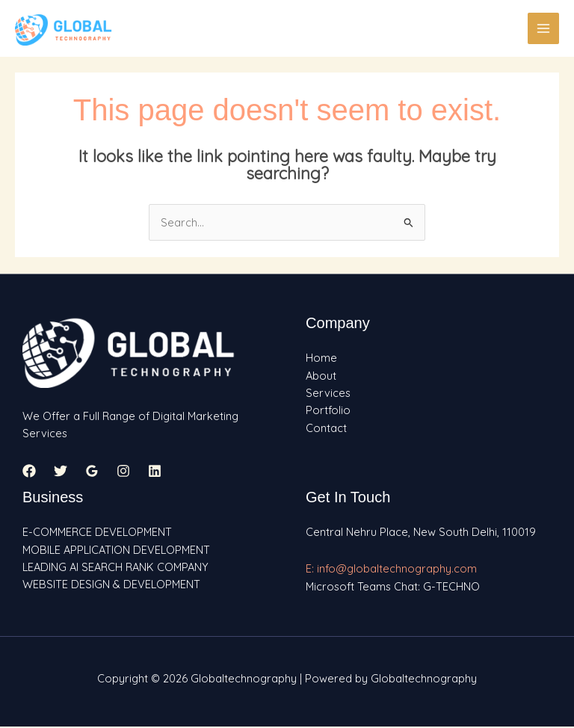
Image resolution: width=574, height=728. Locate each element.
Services (328, 394)
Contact (326, 429)
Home (321, 358)
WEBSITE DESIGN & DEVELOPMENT (111, 585)
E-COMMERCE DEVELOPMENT (97, 533)
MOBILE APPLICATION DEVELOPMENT (116, 550)
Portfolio (328, 411)
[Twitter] (61, 472)
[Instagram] (123, 472)
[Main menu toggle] (543, 28)
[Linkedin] (155, 472)
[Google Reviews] (92, 472)
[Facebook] (29, 472)
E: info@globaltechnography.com (391, 569)
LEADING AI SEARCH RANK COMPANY (115, 568)
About (321, 376)
